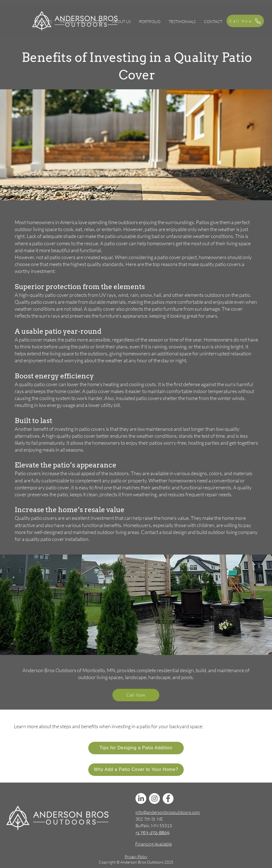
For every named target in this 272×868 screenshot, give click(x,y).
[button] (43, 22)
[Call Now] (245, 21)
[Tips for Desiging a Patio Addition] (136, 748)
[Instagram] (154, 799)
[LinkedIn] (141, 799)
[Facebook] (168, 799)
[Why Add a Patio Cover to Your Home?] (136, 770)
